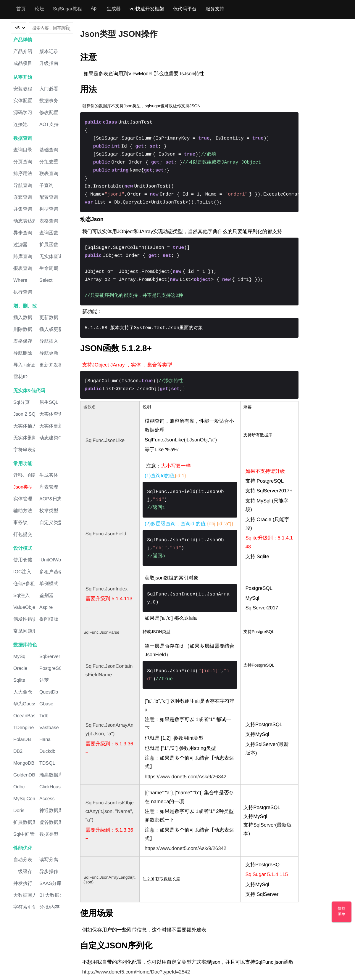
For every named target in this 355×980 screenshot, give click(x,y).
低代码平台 (185, 9)
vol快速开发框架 (147, 9)
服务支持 (215, 9)
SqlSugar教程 (67, 9)
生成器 (114, 9)
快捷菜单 (342, 911)
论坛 (39, 9)
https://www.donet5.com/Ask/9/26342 (185, 777)
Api (94, 8)
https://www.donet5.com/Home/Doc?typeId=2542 (136, 972)
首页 (21, 9)
